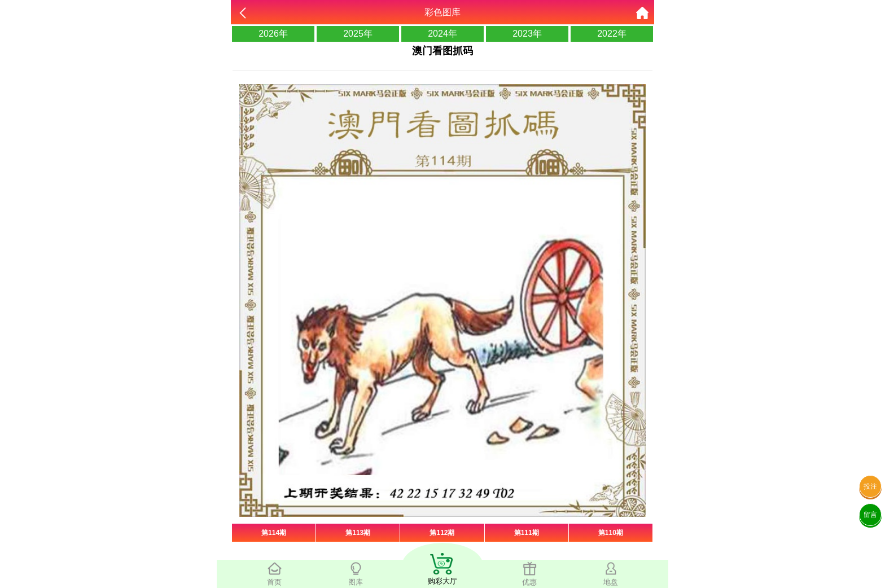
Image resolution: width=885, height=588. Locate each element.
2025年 (358, 34)
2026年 (273, 34)
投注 (870, 486)
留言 (870, 515)
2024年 (442, 34)
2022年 (612, 34)
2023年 (527, 34)
